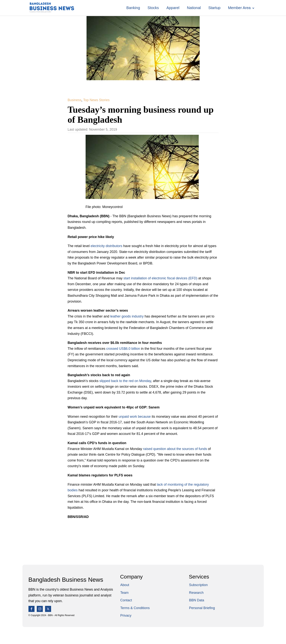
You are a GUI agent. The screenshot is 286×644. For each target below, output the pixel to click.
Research (196, 593)
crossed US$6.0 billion (123, 349)
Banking (133, 8)
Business (75, 100)
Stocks (153, 8)
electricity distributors (107, 246)
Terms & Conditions (135, 608)
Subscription (198, 585)
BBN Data (197, 600)
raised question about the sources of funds (175, 449)
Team (124, 593)
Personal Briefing (202, 608)
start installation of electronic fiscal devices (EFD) (160, 278)
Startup (214, 8)
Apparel (173, 8)
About (125, 585)
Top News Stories (96, 100)
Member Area (239, 8)
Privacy (126, 615)
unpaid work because (135, 417)
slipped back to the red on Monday (125, 381)
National (194, 8)
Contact (126, 600)
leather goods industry (127, 316)
